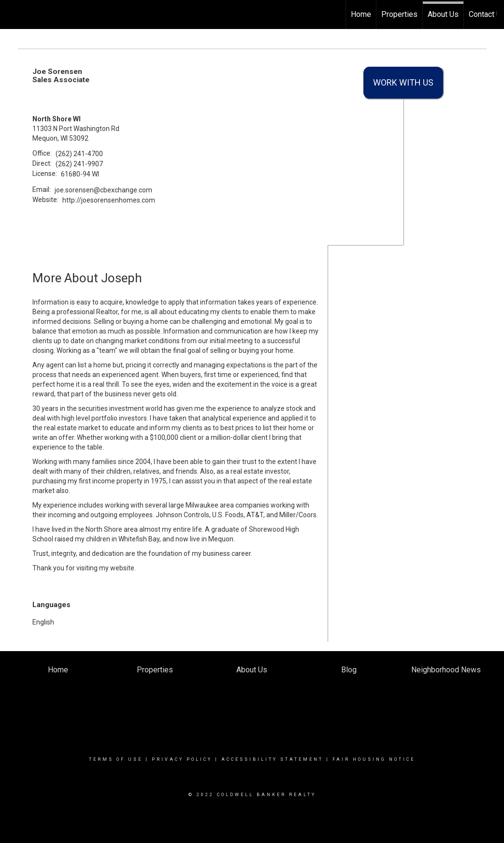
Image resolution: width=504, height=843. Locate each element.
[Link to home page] (12, 15)
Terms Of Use (116, 759)
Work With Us (403, 82)
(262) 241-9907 (79, 164)
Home (361, 14)
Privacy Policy (182, 759)
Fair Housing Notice (374, 759)
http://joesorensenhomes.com (109, 200)
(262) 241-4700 (79, 154)
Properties (399, 14)
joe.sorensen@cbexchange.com (103, 190)
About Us (443, 14)
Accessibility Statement (272, 759)
